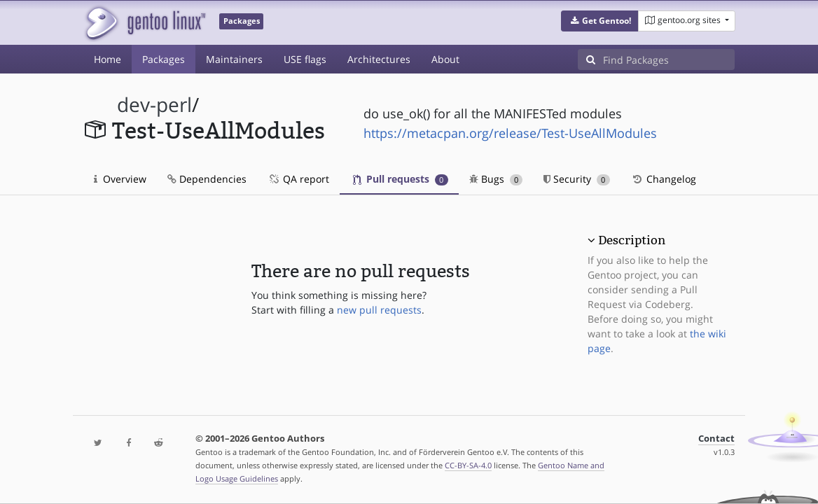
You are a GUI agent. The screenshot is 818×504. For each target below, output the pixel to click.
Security (577, 179)
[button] (600, 21)
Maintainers (234, 59)
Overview (120, 179)
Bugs (496, 179)
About (445, 59)
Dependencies (207, 179)
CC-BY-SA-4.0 (468, 465)
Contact (716, 439)
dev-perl (154, 105)
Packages (164, 59)
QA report (298, 179)
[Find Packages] (669, 59)
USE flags (305, 59)
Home (108, 59)
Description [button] (632, 240)
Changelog (664, 179)
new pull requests (379, 310)
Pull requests (401, 179)
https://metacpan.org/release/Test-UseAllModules (510, 133)
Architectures (379, 59)
